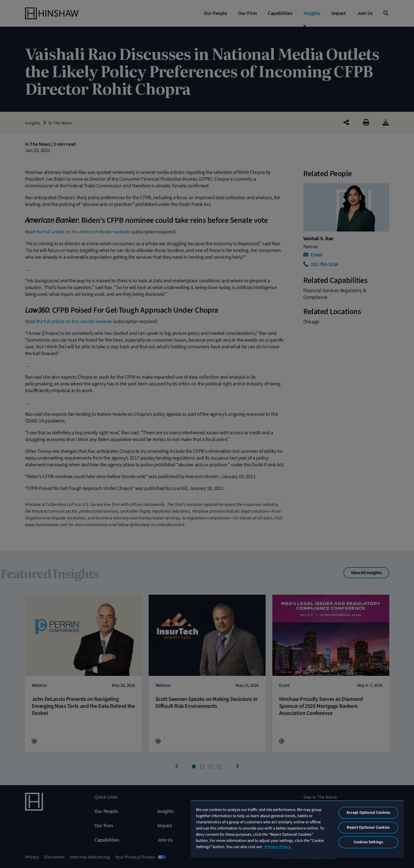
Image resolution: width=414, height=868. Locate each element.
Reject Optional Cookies (368, 827)
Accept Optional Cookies (368, 813)
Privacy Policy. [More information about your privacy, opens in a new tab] (278, 847)
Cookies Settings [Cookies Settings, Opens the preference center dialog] (368, 842)
